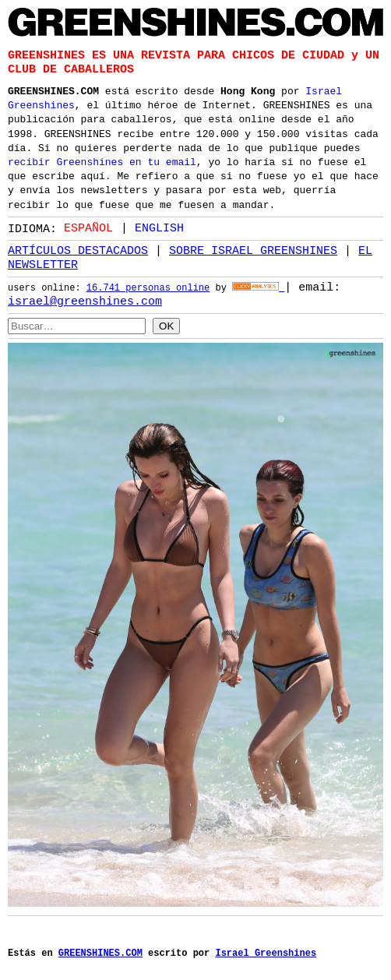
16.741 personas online (148, 289)
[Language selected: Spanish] (128, 227)
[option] (152, 228)
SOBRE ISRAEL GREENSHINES (253, 251)
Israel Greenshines (266, 949)
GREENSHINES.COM (53, 90)
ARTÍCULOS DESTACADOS (78, 251)
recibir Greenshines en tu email (102, 160)
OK (166, 325)
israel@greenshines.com (85, 301)
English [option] (159, 227)
